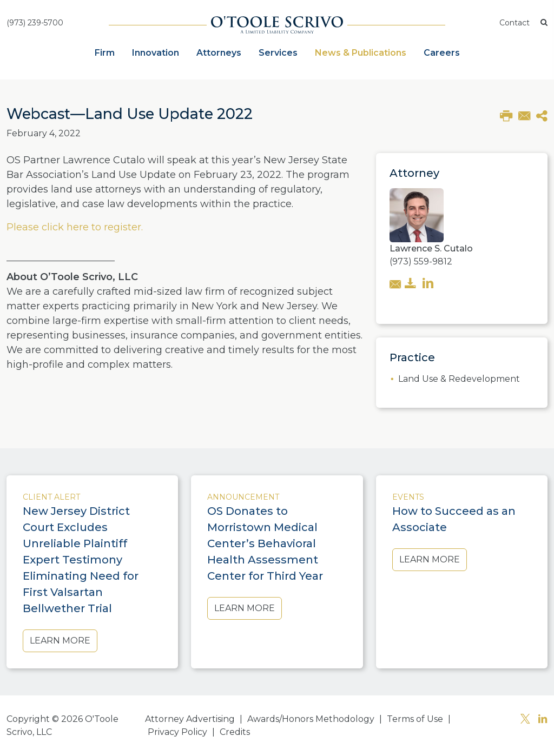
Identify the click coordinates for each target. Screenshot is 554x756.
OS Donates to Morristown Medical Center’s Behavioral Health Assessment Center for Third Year (265, 543)
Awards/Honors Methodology (311, 719)
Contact (515, 23)
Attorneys (219, 53)
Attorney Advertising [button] (190, 719)
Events (408, 497)
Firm (105, 53)
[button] (544, 23)
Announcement (243, 497)
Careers (442, 53)
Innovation (156, 53)
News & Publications (361, 53)
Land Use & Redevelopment (459, 379)
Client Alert (51, 497)
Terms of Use (415, 719)
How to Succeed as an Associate (454, 519)
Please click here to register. (75, 227)
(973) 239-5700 (35, 23)
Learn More (60, 641)
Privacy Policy (177, 732)
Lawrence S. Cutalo (431, 248)
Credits (235, 732)
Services (278, 53)
